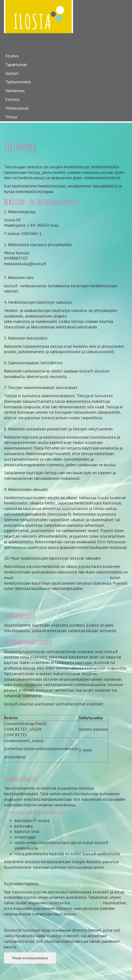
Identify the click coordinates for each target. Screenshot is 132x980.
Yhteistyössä (17, 108)
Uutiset (12, 73)
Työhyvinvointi (18, 82)
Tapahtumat (16, 65)
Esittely (12, 99)
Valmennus (15, 91)
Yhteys (11, 117)
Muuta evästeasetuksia (30, 958)
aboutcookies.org (86, 903)
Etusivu (12, 56)
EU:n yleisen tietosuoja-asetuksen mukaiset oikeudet (62, 577)
